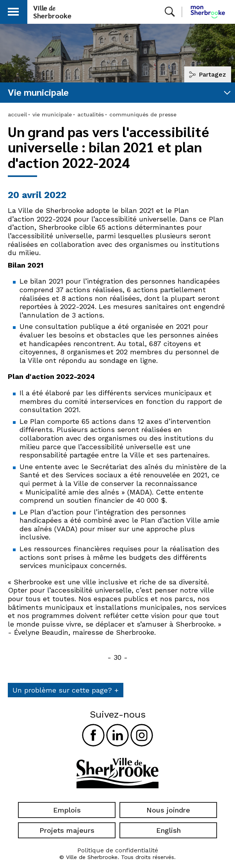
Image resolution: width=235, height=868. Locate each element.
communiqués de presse (143, 114)
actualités (91, 114)
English (168, 830)
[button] (13, 10)
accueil (17, 114)
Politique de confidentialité (118, 850)
